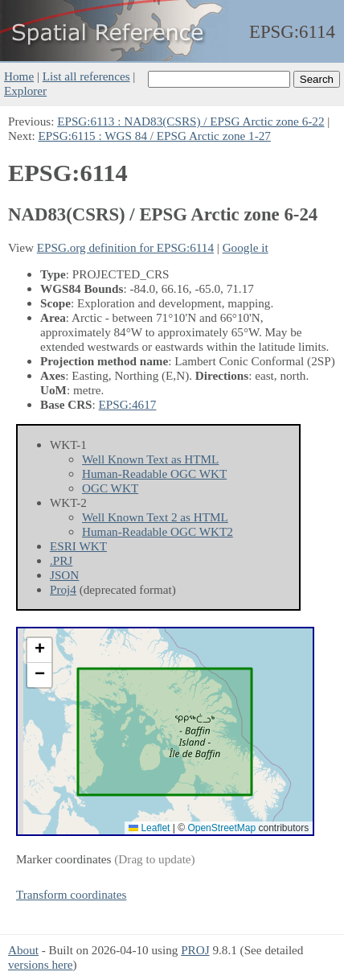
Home (19, 76)
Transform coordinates (71, 894)
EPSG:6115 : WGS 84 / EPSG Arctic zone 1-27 (155, 136)
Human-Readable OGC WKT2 (158, 531)
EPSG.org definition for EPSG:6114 (125, 247)
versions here (41, 964)
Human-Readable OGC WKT (154, 474)
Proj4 (63, 589)
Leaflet (149, 828)
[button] (39, 651)
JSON (64, 575)
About (23, 950)
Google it (246, 247)
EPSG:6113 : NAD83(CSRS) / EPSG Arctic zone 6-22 (190, 121)
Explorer (25, 91)
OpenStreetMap (221, 828)
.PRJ (61, 560)
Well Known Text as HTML (150, 459)
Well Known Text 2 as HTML (155, 517)
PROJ (195, 950)
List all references (86, 76)
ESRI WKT (78, 546)
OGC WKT (110, 488)
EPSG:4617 (128, 404)
